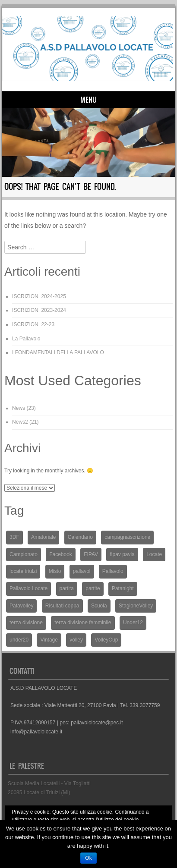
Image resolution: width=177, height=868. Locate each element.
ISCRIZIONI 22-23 (33, 324)
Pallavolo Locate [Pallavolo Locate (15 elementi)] (28, 588)
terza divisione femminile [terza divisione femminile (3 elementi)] (83, 623)
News (19, 408)
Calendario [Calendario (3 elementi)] (80, 537)
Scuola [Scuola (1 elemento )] (99, 606)
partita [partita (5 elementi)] (67, 588)
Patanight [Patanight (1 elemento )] (123, 588)
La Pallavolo (26, 339)
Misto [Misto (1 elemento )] (55, 571)
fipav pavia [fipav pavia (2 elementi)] (122, 554)
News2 (20, 422)
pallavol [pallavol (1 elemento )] (82, 571)
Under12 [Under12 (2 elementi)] (133, 623)
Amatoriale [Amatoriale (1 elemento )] (43, 537)
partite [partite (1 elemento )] (93, 588)
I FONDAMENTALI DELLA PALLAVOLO (58, 352)
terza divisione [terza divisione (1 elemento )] (26, 623)
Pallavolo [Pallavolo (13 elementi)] (113, 571)
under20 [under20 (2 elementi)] (19, 640)
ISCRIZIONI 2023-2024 (39, 310)
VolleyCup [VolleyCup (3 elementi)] (106, 640)
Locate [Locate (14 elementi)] (154, 554)
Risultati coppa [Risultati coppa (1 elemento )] (62, 606)
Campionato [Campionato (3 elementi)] (24, 554)
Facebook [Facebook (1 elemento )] (61, 554)
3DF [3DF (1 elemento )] (14, 537)
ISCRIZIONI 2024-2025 (39, 296)
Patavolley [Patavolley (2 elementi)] (21, 606)
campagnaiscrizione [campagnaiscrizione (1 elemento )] (127, 537)
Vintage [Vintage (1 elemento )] (49, 640)
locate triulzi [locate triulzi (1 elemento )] (23, 571)
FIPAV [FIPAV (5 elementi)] (91, 554)
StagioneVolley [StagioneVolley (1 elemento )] (136, 606)
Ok (88, 858)
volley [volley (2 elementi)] (76, 640)
